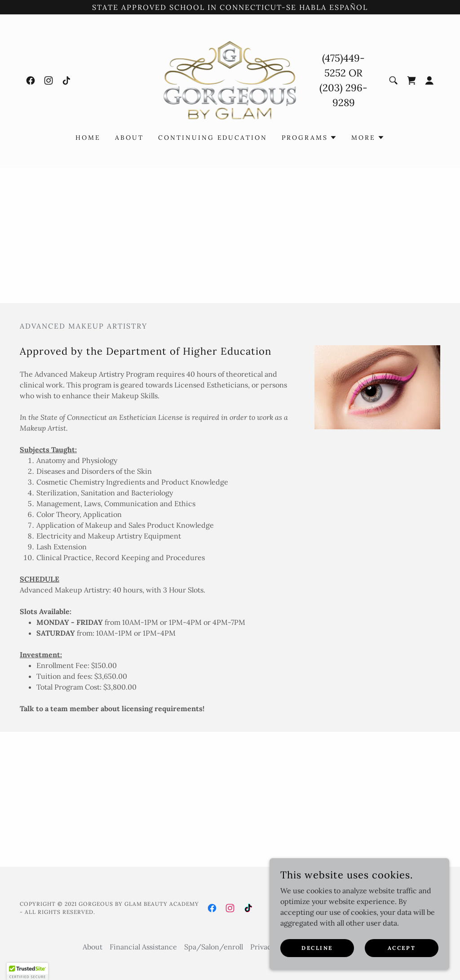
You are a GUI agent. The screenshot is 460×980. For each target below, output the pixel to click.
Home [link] (88, 138)
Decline (317, 948)
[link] (31, 80)
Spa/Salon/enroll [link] (214, 947)
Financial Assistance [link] (143, 947)
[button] (429, 80)
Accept (402, 948)
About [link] (129, 138)
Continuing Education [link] (213, 138)
